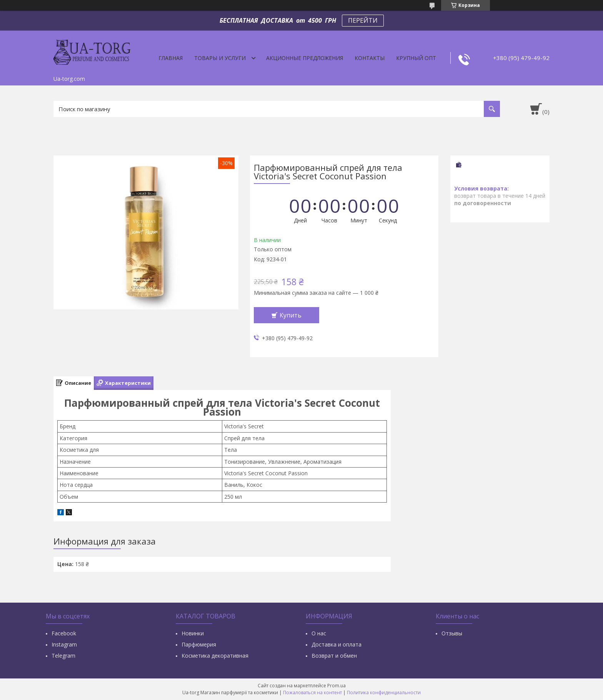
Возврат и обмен (334, 656)
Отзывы (452, 633)
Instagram (64, 644)
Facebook (64, 633)
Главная (171, 58)
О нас (319, 633)
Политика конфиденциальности (384, 692)
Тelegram (63, 656)
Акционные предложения (305, 58)
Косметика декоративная (215, 656)
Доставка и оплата (336, 644)
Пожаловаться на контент (312, 692)
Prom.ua (336, 686)
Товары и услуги (220, 58)
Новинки (193, 633)
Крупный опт (416, 58)
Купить (291, 315)
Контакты (370, 58)
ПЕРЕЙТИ (363, 20)
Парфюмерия (199, 644)
